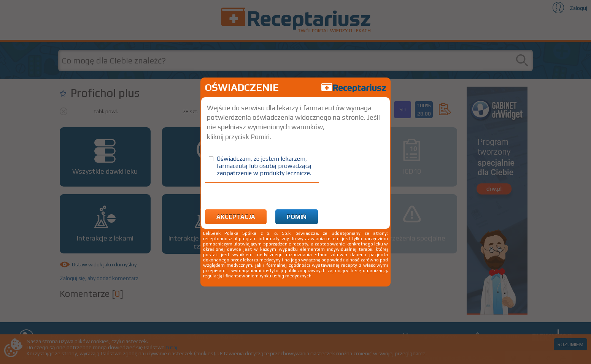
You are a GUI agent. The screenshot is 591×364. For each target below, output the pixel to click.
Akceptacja (236, 217)
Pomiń (297, 217)
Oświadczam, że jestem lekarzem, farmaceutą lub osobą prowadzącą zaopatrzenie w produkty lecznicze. (264, 166)
